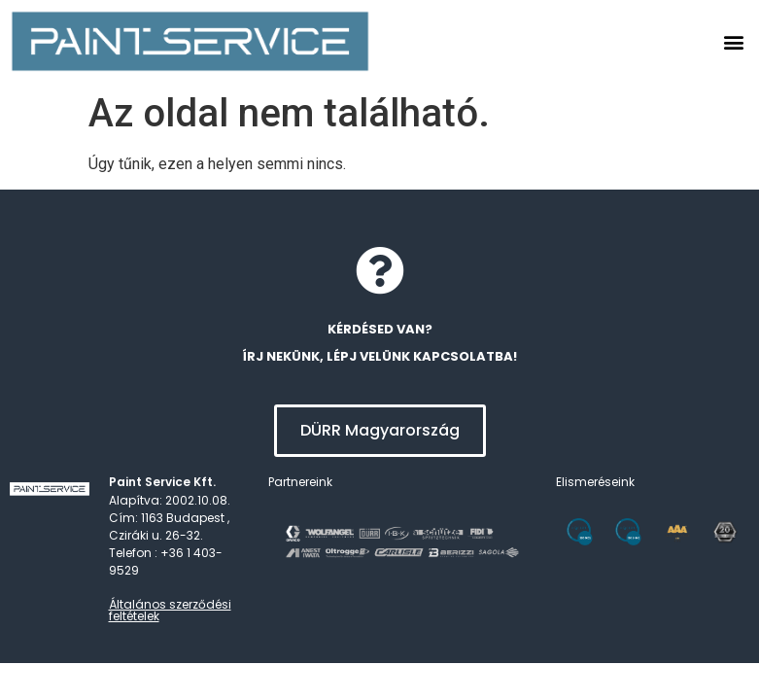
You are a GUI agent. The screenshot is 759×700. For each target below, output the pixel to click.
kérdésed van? (380, 329)
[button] (733, 41)
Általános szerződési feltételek (170, 610)
